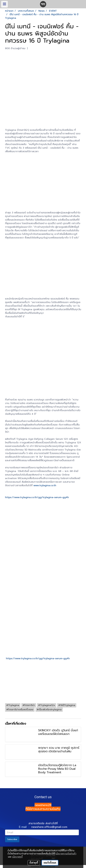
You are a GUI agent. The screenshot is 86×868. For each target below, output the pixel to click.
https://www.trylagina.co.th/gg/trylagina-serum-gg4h (37, 497)
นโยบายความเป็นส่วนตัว (66, 854)
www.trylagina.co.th (45, 485)
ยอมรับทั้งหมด (50, 863)
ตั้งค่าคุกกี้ (34, 863)
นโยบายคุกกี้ (17, 857)
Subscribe (12, 839)
